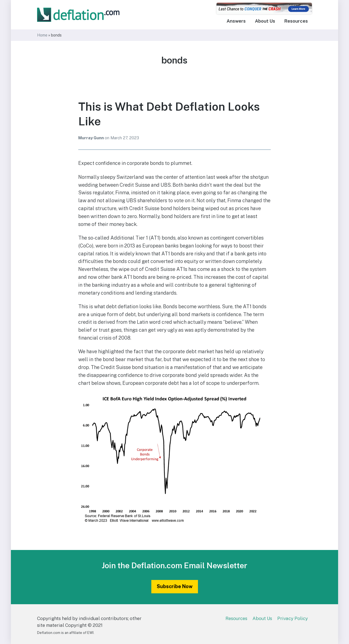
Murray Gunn (91, 138)
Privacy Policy (293, 618)
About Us (265, 21)
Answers (236, 21)
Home (42, 35)
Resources (296, 21)
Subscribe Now (175, 586)
